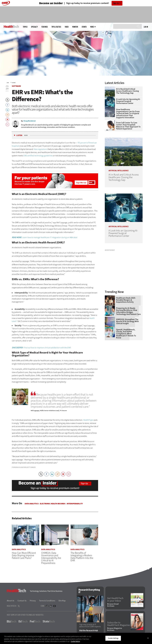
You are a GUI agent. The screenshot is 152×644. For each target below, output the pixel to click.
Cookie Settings (113, 638)
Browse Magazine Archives (115, 629)
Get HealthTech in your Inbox (115, 600)
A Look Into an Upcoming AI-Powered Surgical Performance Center (128, 101)
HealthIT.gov (88, 420)
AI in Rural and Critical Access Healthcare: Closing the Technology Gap (127, 91)
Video (67, 27)
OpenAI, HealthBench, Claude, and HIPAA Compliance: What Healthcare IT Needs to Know (126, 334)
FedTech (35, 621)
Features (45, 27)
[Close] (148, 638)
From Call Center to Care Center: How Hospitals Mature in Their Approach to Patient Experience (128, 126)
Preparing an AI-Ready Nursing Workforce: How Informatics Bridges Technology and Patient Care (128, 311)
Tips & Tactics (56, 27)
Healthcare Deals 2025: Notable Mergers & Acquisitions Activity (126, 300)
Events (84, 27)
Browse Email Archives (113, 605)
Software (14, 83)
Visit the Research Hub (89, 631)
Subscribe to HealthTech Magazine (119, 624)
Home (8, 83)
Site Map (62, 601)
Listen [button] (19, 135)
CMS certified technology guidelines (38, 156)
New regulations (41, 149)
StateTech (49, 621)
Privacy (33, 601)
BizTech (12, 621)
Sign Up (116, 3)
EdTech (23, 621)
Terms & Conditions (47, 601)
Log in (146, 27)
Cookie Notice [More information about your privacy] (75, 641)
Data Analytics (32, 504)
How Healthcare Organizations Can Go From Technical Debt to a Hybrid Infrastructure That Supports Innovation (128, 113)
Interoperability (75, 504)
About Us (11, 601)
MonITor (75, 27)
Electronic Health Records (53, 504)
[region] (76, 638)
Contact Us (22, 601)
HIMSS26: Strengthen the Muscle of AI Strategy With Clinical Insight (127, 321)
